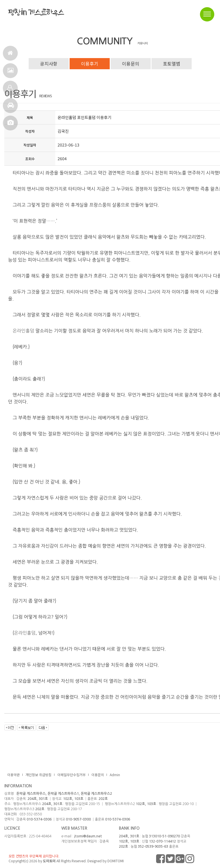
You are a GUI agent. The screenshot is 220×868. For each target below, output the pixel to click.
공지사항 (49, 64)
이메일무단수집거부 (71, 775)
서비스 (10, 73)
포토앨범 (10, 125)
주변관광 (11, 108)
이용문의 (131, 64)
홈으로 (10, 55)
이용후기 (90, 64)
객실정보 (10, 90)
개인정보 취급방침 (39, 775)
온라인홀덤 (23, 331)
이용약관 (13, 775)
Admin (115, 775)
